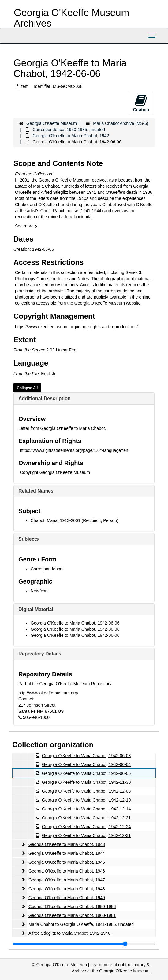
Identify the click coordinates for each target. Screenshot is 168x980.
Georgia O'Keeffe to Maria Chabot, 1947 (67, 880)
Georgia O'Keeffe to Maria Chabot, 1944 (67, 853)
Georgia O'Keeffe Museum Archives (71, 18)
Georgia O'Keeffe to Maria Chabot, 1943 (67, 844)
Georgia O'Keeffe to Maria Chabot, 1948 (67, 889)
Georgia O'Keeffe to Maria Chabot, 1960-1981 (72, 915)
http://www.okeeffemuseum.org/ (48, 693)
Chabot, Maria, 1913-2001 (56, 520)
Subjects (29, 539)
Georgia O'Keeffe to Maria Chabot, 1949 (67, 898)
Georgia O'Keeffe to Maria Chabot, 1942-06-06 (75, 623)
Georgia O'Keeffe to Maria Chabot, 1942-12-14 (86, 809)
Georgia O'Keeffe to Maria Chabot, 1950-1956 (72, 907)
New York (40, 591)
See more (26, 226)
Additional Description (45, 398)
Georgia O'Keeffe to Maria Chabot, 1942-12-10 (86, 800)
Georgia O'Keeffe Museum (52, 123)
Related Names (36, 491)
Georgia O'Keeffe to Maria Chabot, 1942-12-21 (86, 818)
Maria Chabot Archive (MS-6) (121, 123)
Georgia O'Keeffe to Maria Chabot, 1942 (71, 136)
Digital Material (36, 609)
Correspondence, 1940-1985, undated (69, 130)
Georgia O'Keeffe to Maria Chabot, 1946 (67, 871)
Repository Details (40, 654)
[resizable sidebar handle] (84, 944)
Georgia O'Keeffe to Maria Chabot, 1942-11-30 (86, 782)
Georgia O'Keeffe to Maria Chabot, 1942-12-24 (86, 827)
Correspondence (47, 569)
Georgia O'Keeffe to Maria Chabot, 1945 (67, 862)
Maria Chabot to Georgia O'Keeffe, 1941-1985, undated (81, 924)
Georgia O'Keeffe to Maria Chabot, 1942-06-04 (86, 764)
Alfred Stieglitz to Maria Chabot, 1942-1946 (69, 933)
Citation (141, 103)
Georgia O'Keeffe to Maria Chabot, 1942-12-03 (86, 791)
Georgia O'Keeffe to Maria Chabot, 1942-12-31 (86, 835)
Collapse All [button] (27, 388)
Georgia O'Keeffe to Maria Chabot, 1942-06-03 (86, 756)
